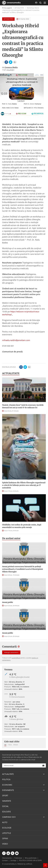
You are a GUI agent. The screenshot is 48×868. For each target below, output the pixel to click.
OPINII (5, 838)
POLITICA (6, 779)
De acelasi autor (11, 538)
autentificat (16, 658)
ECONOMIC (7, 785)
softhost (29, 864)
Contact (5, 860)
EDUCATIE (6, 812)
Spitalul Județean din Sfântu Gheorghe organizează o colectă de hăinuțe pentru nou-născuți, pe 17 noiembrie (24, 485)
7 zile (10, 745)
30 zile (16, 745)
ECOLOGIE (7, 828)
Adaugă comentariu (11, 652)
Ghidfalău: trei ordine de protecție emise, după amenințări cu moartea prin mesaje (22, 526)
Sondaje (13, 860)
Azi (5, 745)
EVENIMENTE (8, 790)
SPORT (5, 795)
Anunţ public (8, 602)
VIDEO (5, 844)
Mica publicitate (31, 858)
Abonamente (7, 858)
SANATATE (7, 801)
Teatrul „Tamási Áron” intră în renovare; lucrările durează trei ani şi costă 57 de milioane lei (23, 406)
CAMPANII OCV (9, 817)
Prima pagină (7, 8)
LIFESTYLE (7, 833)
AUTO (5, 822)
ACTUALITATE (8, 19)
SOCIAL (5, 806)
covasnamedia (11, 3)
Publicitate (18, 858)
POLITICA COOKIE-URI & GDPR (30, 860)
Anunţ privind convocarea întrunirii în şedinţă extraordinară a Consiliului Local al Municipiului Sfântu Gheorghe (22, 569)
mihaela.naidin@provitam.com (16, 340)
